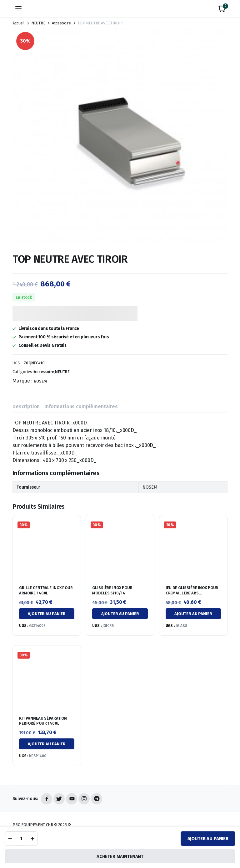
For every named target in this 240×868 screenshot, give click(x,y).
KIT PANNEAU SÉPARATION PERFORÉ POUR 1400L (43, 721)
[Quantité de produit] (21, 839)
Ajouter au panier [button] (47, 614)
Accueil (19, 23)
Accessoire (61, 23)
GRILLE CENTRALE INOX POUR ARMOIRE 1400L (46, 590)
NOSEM (40, 381)
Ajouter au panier (208, 839)
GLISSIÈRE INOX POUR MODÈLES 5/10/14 (112, 590)
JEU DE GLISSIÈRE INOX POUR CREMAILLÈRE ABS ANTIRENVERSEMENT (192, 593)
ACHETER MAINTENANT (120, 856)
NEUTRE (38, 23)
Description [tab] (26, 406)
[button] (222, 9)
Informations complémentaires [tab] (81, 406)
